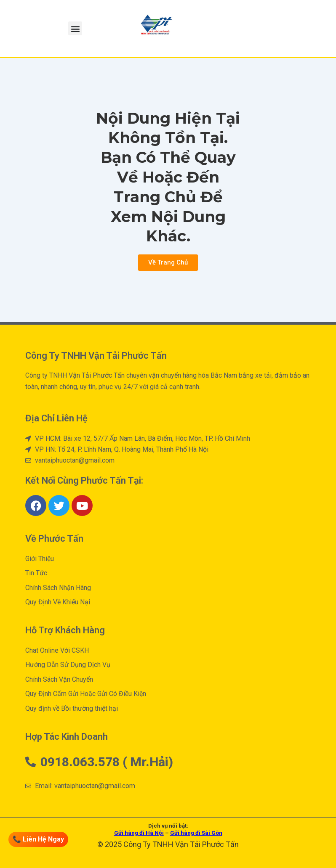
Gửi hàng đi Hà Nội (139, 833)
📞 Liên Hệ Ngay (39, 839)
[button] (75, 28)
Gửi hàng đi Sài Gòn (196, 833)
